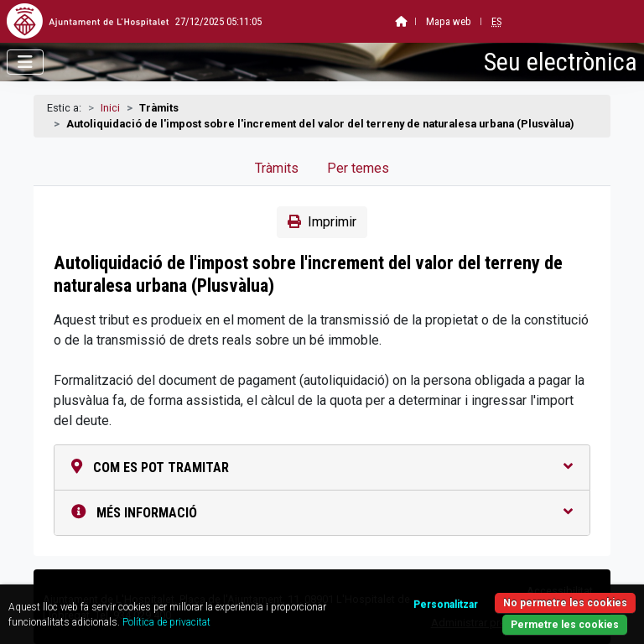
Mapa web (406, 21)
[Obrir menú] (25, 62)
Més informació (322, 513)
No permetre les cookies (565, 603)
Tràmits (277, 168)
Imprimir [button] (322, 222)
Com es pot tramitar (322, 467)
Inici (110, 108)
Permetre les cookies (565, 625)
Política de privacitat (166, 622)
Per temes (358, 168)
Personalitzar (446, 605)
